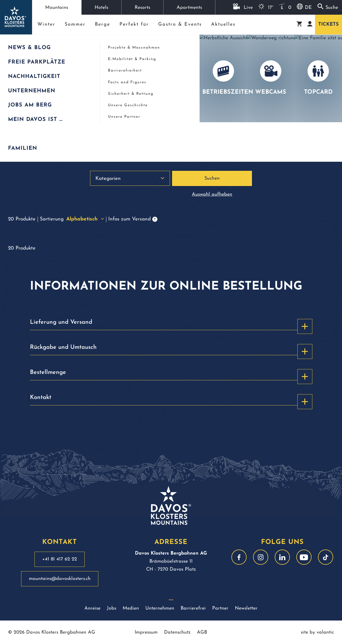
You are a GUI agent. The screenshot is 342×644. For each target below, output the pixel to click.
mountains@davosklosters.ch (60, 579)
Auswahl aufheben (212, 194)
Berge (102, 24)
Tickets (329, 24)
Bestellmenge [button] (171, 375)
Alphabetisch (85, 219)
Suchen (212, 178)
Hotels (101, 8)
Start (12, 44)
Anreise (92, 608)
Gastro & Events (180, 24)
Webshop (45, 44)
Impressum (146, 632)
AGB (202, 632)
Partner (220, 608)
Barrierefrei (193, 608)
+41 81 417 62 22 (60, 559)
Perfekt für (134, 24)
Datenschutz (177, 632)
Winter (46, 24)
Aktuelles (223, 24)
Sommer (75, 24)
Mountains (57, 8)
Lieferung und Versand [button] (171, 325)
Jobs (112, 608)
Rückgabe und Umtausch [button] (171, 350)
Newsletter (246, 608)
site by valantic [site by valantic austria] (317, 632)
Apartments (189, 8)
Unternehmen (160, 608)
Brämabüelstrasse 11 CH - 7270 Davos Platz (171, 561)
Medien (131, 608)
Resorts (142, 8)
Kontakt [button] (171, 400)
